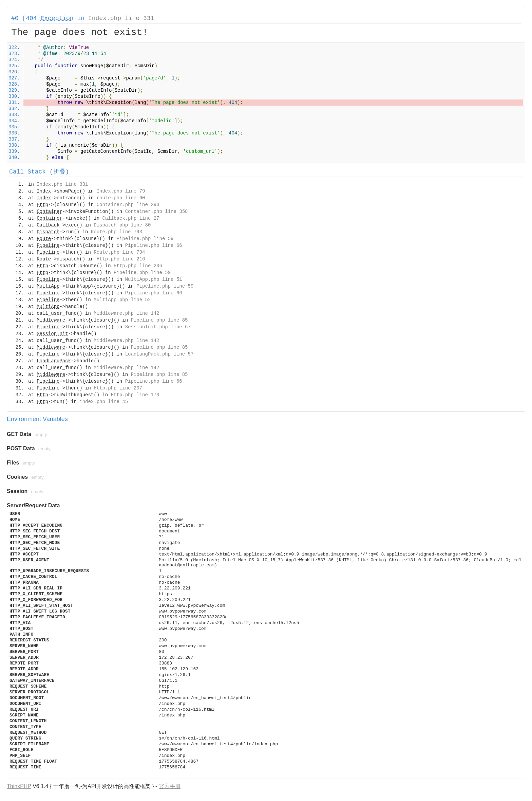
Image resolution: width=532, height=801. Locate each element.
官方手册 (170, 786)
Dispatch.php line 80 (122, 225)
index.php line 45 (104, 402)
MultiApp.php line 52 (122, 300)
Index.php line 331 (121, 18)
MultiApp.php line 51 (154, 279)
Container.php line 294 (128, 205)
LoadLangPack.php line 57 (159, 354)
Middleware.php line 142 (126, 313)
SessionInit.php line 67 (158, 327)
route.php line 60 (121, 198)
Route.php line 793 (117, 232)
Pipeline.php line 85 (159, 320)
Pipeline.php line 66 (154, 245)
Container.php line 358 (157, 212)
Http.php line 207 (118, 388)
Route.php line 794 (119, 252)
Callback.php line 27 (131, 218)
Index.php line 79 (121, 191)
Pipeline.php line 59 (145, 239)
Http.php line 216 (121, 259)
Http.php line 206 (138, 266)
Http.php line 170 (135, 395)
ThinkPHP (19, 786)
